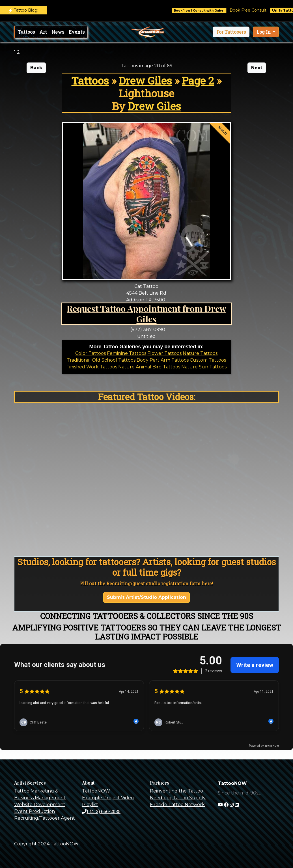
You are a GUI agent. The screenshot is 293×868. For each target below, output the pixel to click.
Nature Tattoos (200, 353)
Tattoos (26, 32)
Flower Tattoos (164, 353)
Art (43, 32)
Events (77, 32)
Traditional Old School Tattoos (101, 360)
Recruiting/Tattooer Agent (45, 818)
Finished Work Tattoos (92, 367)
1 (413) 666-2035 (101, 811)
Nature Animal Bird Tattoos (149, 367)
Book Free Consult (251, 10)
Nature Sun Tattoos (204, 367)
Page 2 (198, 80)
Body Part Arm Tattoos (163, 360)
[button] (231, 32)
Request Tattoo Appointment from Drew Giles (146, 314)
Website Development (40, 805)
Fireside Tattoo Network (177, 805)
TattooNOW (96, 791)
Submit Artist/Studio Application (146, 597)
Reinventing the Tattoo (176, 791)
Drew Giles (145, 80)
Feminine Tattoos (127, 353)
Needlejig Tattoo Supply (178, 798)
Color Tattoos (91, 353)
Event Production (35, 811)
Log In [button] (264, 32)
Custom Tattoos (208, 360)
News (58, 32)
